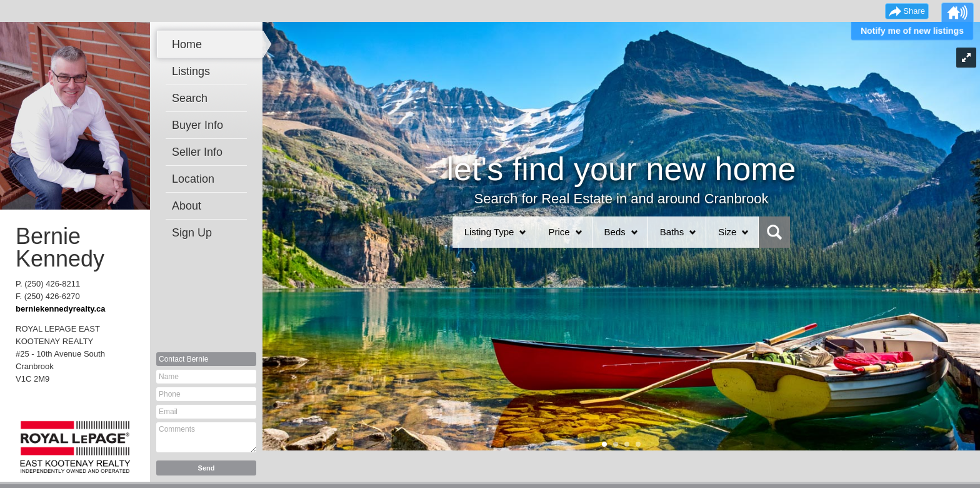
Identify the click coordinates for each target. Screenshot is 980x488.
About (187, 206)
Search (190, 98)
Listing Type (489, 232)
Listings (191, 71)
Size (727, 232)
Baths (672, 232)
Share (914, 11)
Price (559, 232)
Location (193, 179)
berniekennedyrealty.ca (61, 309)
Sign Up (192, 233)
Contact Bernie (183, 359)
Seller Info (197, 152)
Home (187, 44)
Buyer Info (197, 125)
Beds (615, 232)
